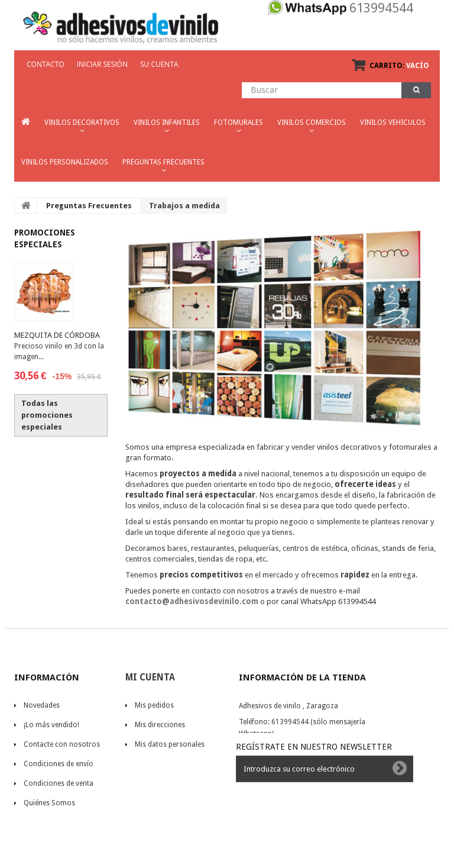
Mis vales (150, 764)
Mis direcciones (160, 725)
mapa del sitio (47, 842)
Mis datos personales (170, 744)
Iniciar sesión (102, 64)
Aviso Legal (42, 822)
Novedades (42, 705)
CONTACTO (46, 64)
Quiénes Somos (49, 803)
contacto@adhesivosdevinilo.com (192, 601)
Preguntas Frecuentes (89, 206)
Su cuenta (159, 64)
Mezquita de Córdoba (57, 335)
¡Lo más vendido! (51, 725)
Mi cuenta (150, 677)
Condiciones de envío (59, 764)
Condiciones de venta (59, 783)
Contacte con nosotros (62, 744)
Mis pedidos (154, 705)
